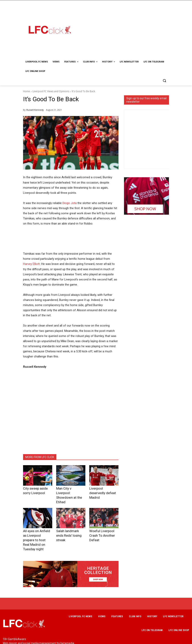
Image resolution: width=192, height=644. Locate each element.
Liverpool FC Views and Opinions (51, 91)
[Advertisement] (134, 30)
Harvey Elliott (31, 264)
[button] (164, 81)
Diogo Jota (70, 203)
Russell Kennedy (35, 110)
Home (27, 91)
